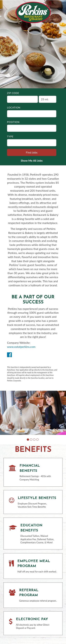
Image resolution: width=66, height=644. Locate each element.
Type (10, 136)
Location (14, 107)
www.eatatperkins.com (21, 347)
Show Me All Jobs (32, 160)
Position (13, 122)
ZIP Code (13, 93)
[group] (33, 413)
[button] (28, 440)
